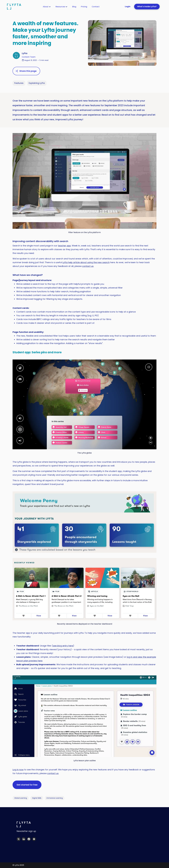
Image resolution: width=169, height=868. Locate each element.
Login (128, 7)
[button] (47, 7)
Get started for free (27, 785)
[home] (14, 7)
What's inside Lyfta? (147, 7)
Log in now (18, 770)
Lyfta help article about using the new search (86, 262)
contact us (88, 266)
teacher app (64, 246)
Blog (74, 7)
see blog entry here (63, 646)
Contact (96, 7)
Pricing (84, 7)
